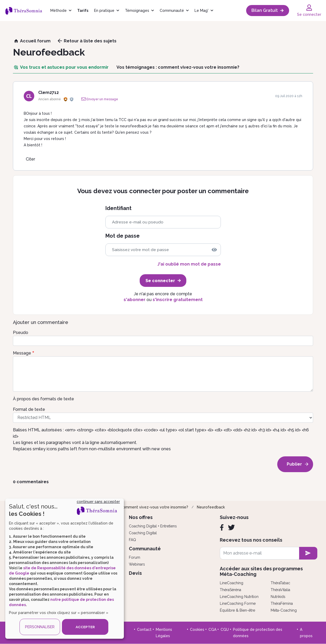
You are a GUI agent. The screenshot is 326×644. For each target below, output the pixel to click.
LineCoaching (232, 583)
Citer (30, 159)
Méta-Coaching (284, 610)
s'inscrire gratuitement (178, 300)
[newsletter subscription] (308, 553)
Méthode (59, 11)
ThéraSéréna (230, 590)
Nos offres (141, 517)
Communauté (172, 11)
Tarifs (83, 11)
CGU (225, 630)
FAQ (132, 540)
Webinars (137, 564)
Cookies (197, 630)
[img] (214, 250)
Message (22, 353)
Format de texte (29, 409)
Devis (135, 573)
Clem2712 (48, 93)
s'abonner (135, 300)
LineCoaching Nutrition (239, 597)
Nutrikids (278, 597)
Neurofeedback (211, 507)
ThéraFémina (282, 603)
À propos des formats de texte (43, 399)
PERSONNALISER (40, 627)
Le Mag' (201, 11)
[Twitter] (231, 527)
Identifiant (118, 208)
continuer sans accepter (98, 502)
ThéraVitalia (280, 590)
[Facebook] (222, 527)
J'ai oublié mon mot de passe (189, 264)
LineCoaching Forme (238, 603)
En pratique (104, 11)
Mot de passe (123, 236)
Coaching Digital (143, 533)
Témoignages (137, 11)
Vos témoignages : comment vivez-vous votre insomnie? (137, 507)
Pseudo (21, 333)
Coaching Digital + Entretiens (153, 526)
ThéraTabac (280, 583)
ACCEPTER (85, 627)
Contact (144, 630)
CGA (212, 630)
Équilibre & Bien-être (237, 610)
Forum (135, 557)
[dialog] (65, 569)
